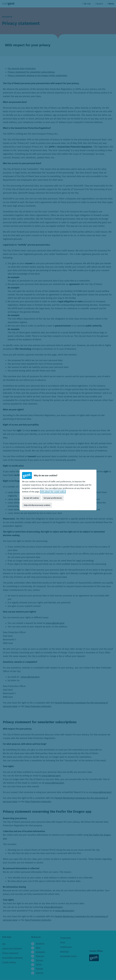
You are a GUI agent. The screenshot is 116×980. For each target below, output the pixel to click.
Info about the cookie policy (53, 492)
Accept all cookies (31, 498)
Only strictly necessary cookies (37, 505)
